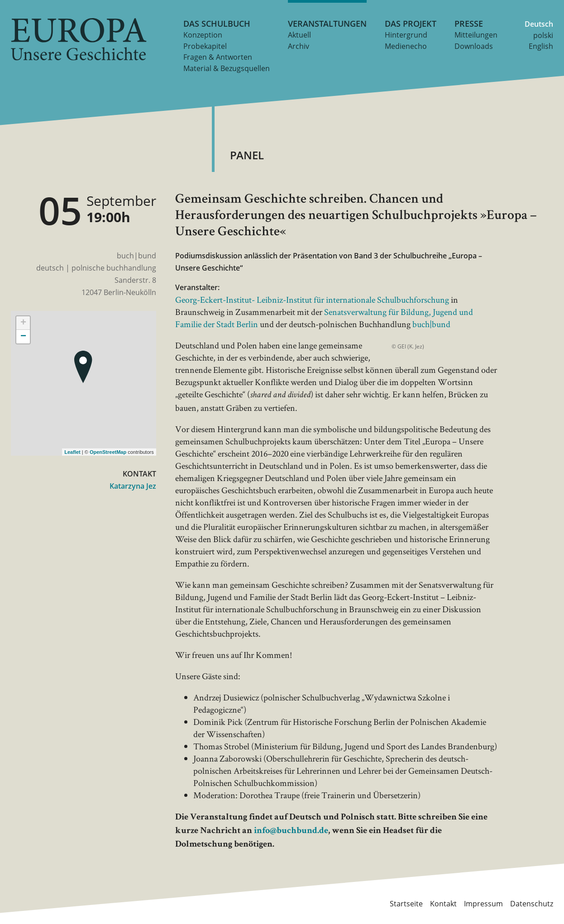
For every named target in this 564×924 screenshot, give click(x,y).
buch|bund (431, 324)
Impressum (483, 904)
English (541, 46)
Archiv (299, 46)
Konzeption (203, 35)
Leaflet (72, 452)
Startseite (406, 904)
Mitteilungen (476, 35)
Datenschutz (532, 904)
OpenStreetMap (108, 452)
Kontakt (443, 904)
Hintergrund (406, 35)
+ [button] (23, 323)
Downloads (474, 46)
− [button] (23, 337)
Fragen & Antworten (218, 57)
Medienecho (406, 46)
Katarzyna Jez (133, 486)
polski (543, 35)
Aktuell (299, 35)
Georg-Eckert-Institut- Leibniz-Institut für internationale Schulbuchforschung (312, 300)
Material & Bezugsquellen (227, 68)
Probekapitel (205, 46)
